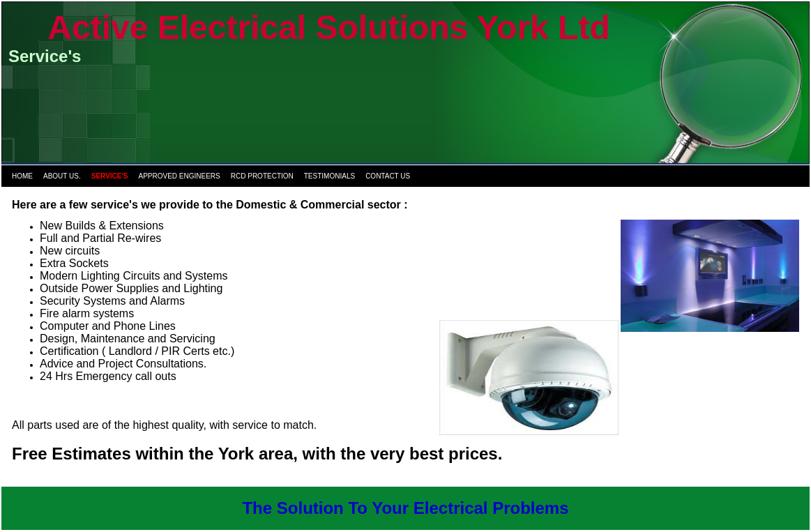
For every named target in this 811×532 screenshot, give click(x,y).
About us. (62, 176)
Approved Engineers (180, 176)
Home (22, 176)
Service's (110, 176)
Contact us (388, 176)
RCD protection (262, 176)
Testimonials (329, 176)
